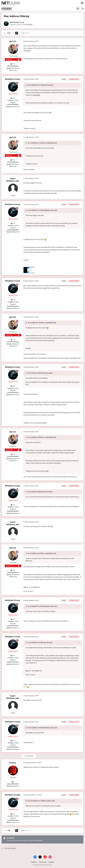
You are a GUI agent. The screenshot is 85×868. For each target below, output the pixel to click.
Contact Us (43, 862)
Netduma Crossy (18, 22)
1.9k (13, 64)
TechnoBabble (28, 25)
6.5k (13, 98)
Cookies (51, 862)
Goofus (13, 763)
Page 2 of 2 (25, 33)
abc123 (13, 41)
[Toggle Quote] (27, 85)
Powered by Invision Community (43, 865)
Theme (34, 862)
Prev (9, 33)
